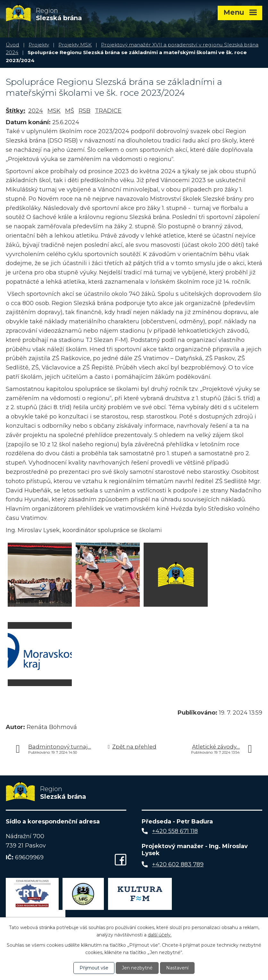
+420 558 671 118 (175, 831)
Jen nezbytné (137, 968)
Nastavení (177, 968)
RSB (84, 111)
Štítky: (16, 111)
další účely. (160, 935)
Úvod (13, 45)
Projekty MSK (75, 45)
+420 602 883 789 (178, 864)
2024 (36, 111)
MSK (54, 111)
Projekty (39, 45)
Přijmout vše (94, 968)
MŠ (70, 111)
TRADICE (108, 111)
